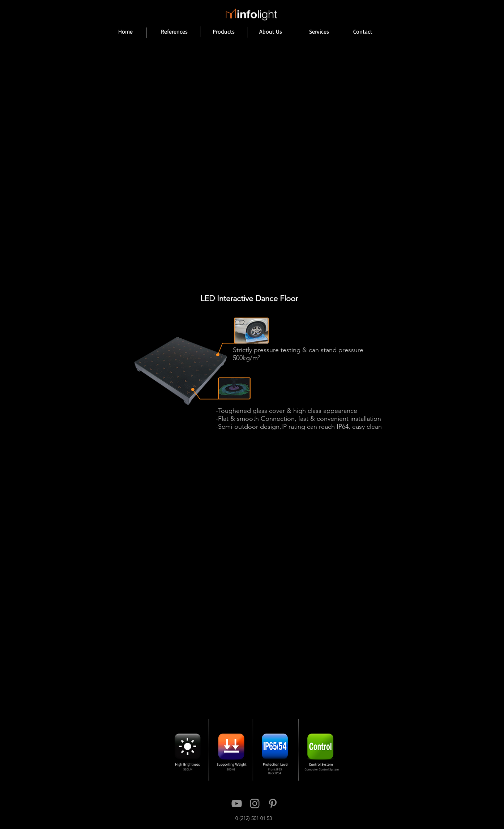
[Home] (125, 31)
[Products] (223, 31)
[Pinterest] (273, 804)
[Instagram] (255, 804)
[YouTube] (237, 804)
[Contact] (363, 31)
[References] (174, 31)
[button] (251, 183)
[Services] (319, 31)
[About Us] (270, 31)
